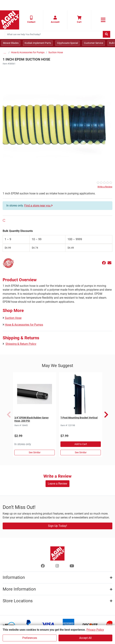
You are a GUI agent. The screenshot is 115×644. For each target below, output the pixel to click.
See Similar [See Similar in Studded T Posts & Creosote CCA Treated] (81, 452)
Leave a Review (57, 484)
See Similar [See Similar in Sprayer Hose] (35, 452)
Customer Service (94, 43)
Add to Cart (81, 444)
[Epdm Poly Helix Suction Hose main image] (57, 123)
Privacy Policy (95, 630)
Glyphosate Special (68, 43)
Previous (9, 415)
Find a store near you (38, 206)
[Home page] (10, 20)
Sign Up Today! (57, 526)
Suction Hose (56, 52)
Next (106, 415)
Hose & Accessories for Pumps (28, 52)
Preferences (30, 638)
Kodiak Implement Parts (38, 43)
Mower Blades (11, 43)
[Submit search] (106, 34)
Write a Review (105, 187)
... (5, 52)
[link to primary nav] (103, 20)
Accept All (85, 638)
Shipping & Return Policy (21, 344)
